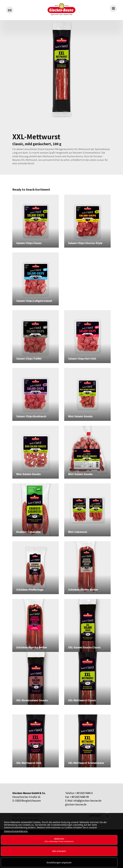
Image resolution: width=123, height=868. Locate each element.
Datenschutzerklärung (16, 831)
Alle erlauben (59, 851)
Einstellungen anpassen (59, 862)
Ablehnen (59, 840)
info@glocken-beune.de (87, 801)
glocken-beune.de (76, 804)
